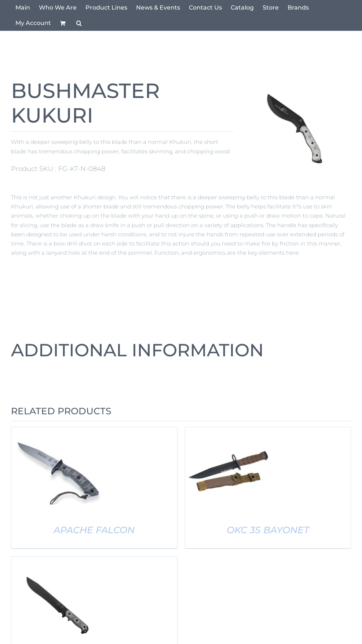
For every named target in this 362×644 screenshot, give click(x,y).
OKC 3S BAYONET (268, 530)
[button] (79, 23)
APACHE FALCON (94, 530)
